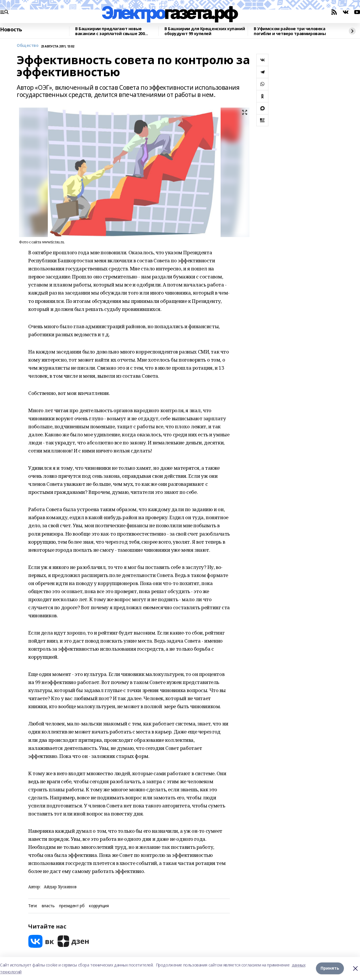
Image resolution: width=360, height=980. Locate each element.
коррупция (99, 906)
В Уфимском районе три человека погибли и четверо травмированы (290, 31)
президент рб (72, 906)
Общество (28, 46)
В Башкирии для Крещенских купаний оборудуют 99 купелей (205, 31)
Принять (330, 968)
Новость (11, 30)
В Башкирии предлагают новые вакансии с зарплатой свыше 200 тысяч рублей (110, 31)
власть (48, 906)
